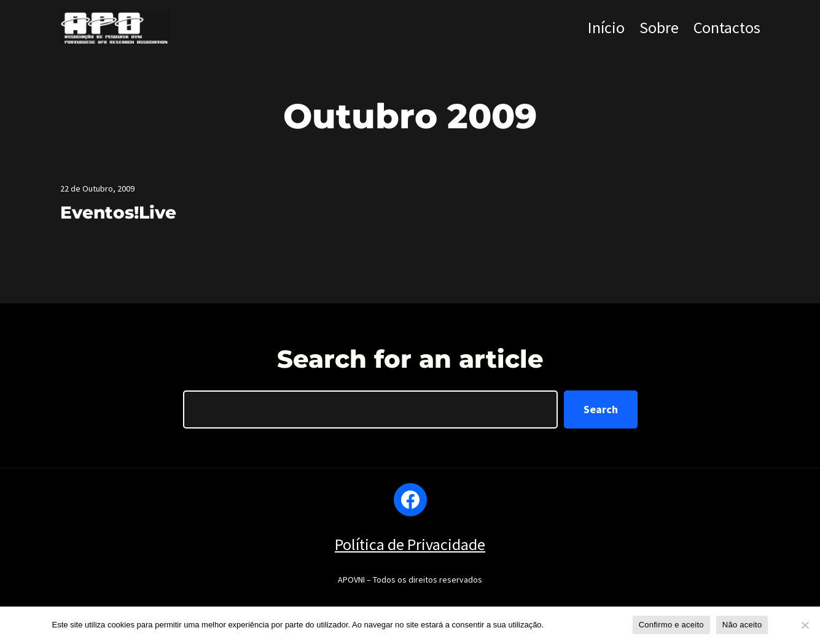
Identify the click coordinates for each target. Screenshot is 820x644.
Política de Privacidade (410, 544)
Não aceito (742, 625)
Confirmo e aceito (671, 625)
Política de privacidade (586, 625)
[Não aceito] (805, 625)
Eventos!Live (118, 212)
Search (601, 409)
